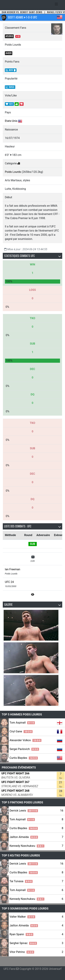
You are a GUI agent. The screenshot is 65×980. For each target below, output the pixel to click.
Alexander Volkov (25, 740)
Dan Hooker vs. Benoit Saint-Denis (22, 12)
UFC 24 (9, 582)
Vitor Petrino (22, 952)
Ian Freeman (12, 569)
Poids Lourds (13, 172)
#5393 (9, 36)
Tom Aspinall (22, 723)
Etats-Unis (11, 121)
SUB (32, 544)
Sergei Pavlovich (24, 749)
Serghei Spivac (23, 943)
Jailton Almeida (24, 837)
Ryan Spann (21, 934)
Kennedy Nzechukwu (27, 846)
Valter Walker (22, 917)
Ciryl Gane (21, 731)
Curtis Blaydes (24, 758)
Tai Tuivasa (21, 881)
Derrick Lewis (24, 811)
